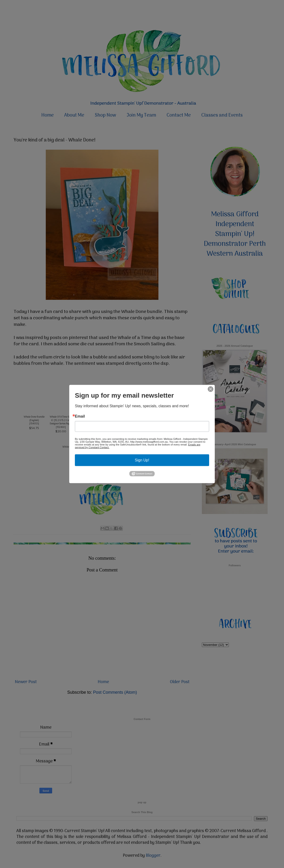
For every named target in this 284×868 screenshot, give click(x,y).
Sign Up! (142, 460)
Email (80, 416)
